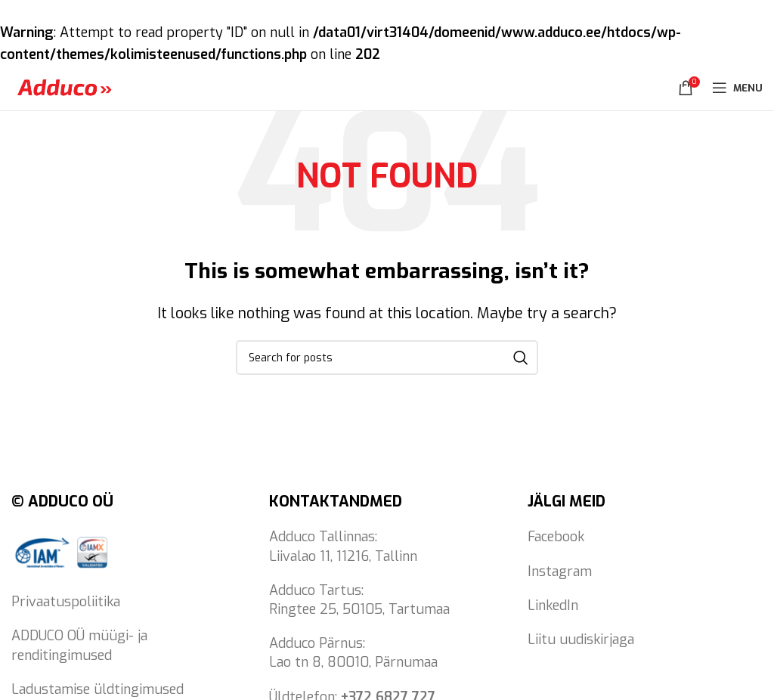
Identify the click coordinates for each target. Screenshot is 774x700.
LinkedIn (553, 606)
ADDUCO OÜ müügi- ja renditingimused (79, 645)
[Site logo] (64, 87)
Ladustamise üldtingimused (98, 689)
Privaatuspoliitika (66, 602)
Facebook (556, 537)
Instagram (560, 571)
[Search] (387, 358)
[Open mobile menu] (737, 88)
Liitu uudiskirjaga (581, 640)
